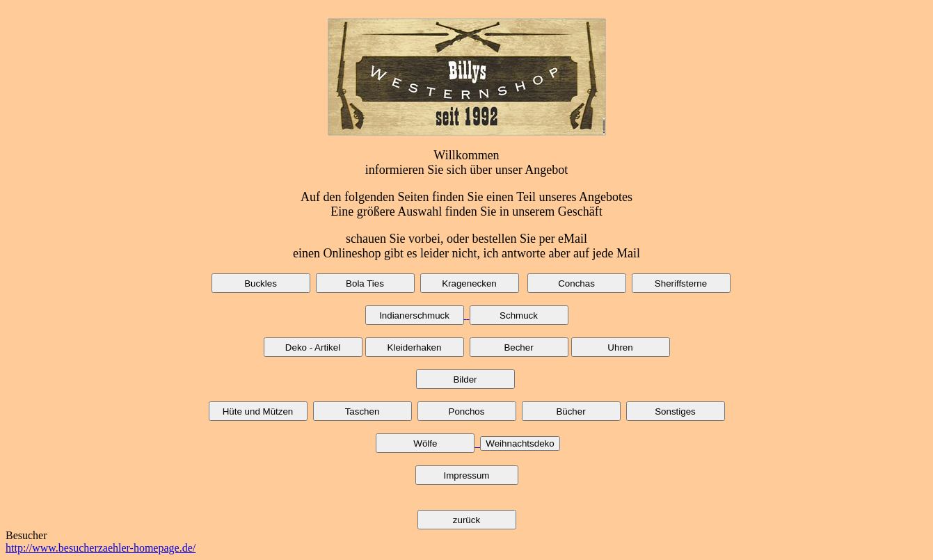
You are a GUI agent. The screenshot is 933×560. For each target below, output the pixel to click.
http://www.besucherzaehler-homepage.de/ (101, 548)
